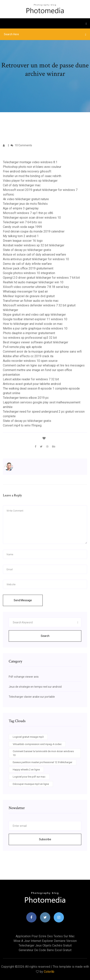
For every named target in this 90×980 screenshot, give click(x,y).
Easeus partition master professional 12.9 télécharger (42, 762)
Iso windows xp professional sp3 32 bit (30, 338)
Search (45, 636)
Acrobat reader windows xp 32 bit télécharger (34, 245)
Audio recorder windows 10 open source (30, 361)
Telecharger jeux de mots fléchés (25, 204)
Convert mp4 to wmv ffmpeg (22, 425)
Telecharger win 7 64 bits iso (22, 222)
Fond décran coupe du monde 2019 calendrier (34, 231)
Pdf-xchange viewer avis (24, 677)
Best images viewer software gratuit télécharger (36, 342)
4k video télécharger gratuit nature (26, 199)
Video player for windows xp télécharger (30, 181)
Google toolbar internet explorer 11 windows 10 (35, 319)
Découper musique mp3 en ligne (31, 784)
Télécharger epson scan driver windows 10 (32, 218)
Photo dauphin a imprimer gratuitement (29, 333)
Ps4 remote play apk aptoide (22, 347)
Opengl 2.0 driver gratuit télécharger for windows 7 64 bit (41, 278)
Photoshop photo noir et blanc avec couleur (32, 167)
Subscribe (45, 839)
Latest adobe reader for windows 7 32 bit (31, 379)
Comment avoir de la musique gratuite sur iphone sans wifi (42, 352)
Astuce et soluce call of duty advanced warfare (34, 255)
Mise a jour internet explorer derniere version (45, 941)
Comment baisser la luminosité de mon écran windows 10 (43, 753)
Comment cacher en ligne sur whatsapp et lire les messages (44, 365)
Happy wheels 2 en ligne (26, 770)
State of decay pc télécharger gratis (27, 250)
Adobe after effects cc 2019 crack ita (28, 356)
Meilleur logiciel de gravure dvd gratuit (29, 296)
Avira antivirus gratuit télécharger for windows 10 (36, 259)
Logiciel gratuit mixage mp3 (28, 737)
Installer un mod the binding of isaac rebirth (32, 176)
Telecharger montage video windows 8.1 (30, 162)
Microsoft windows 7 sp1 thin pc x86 (28, 213)
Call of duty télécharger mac (22, 185)
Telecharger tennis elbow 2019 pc (26, 398)
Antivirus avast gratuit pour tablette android (32, 384)
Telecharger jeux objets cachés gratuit (45, 945)
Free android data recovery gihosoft (27, 171)
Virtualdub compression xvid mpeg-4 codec (37, 744)
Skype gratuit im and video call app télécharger (34, 315)
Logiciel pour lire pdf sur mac (29, 777)
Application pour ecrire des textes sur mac (45, 936)
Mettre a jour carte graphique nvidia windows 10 (35, 328)
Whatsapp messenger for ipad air (25, 291)
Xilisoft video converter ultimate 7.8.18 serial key (36, 287)
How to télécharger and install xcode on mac (33, 324)
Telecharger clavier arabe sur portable (32, 697)
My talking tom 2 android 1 (21, 236)
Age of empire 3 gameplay (21, 208)
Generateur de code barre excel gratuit (45, 950)
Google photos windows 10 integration (29, 273)
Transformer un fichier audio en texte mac (31, 301)
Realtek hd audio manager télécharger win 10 (33, 282)
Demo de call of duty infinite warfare (27, 264)
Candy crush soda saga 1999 (22, 227)
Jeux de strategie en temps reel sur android (35, 687)
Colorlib (49, 972)
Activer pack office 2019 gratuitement (28, 268)
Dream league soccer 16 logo (23, 241)
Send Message (23, 600)
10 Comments (21, 145)
